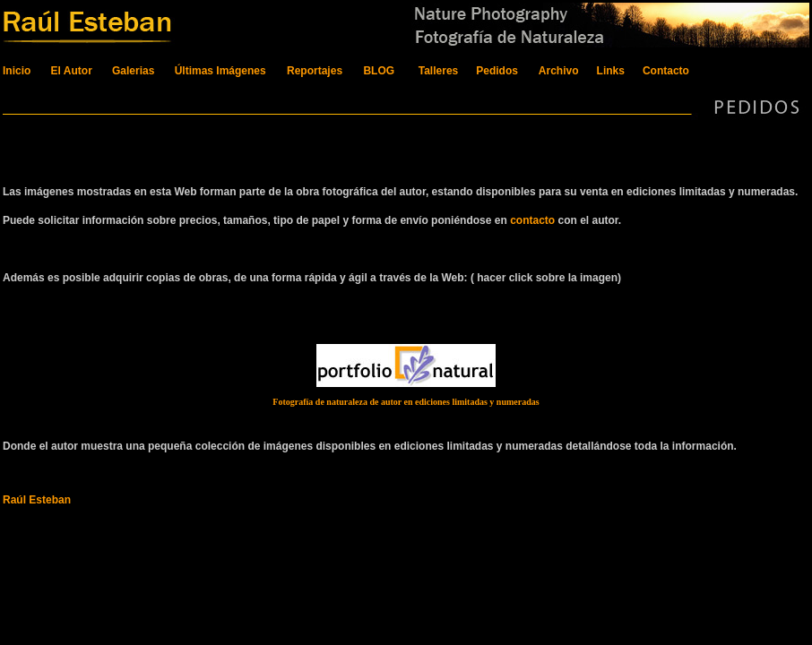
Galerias (133, 71)
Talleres (438, 71)
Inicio (17, 71)
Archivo (559, 71)
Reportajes (315, 71)
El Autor (72, 71)
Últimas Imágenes (222, 71)
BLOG (379, 71)
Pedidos (497, 71)
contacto (532, 220)
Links (613, 71)
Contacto (666, 71)
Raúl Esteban (37, 500)
